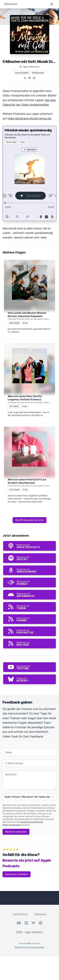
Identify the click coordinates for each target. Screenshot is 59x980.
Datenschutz (20, 914)
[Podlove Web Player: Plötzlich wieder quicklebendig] (29, 182)
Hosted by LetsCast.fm (29, 943)
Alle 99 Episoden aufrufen (29, 520)
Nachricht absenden (16, 832)
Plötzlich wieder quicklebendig (28, 130)
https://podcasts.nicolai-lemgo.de (29, 118)
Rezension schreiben (17, 874)
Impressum (40, 914)
